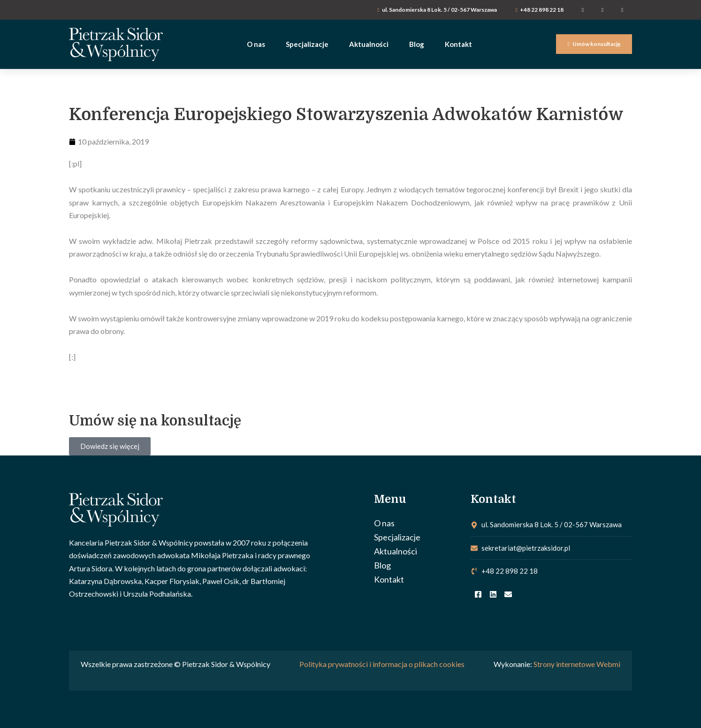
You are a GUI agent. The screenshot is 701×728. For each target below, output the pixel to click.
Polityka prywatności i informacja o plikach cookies (382, 664)
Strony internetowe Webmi (577, 664)
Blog (382, 565)
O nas (384, 523)
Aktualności (396, 551)
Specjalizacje (397, 537)
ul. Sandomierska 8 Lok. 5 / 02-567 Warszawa (439, 10)
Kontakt (389, 579)
